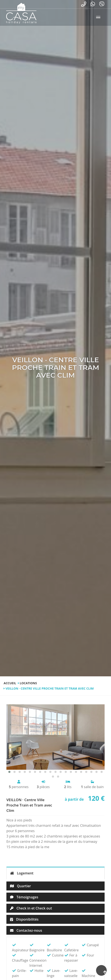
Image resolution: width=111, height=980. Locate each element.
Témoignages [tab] (24, 897)
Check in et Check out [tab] (31, 908)
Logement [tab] (22, 873)
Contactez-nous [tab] (26, 930)
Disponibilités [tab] (24, 919)
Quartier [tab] (20, 886)
